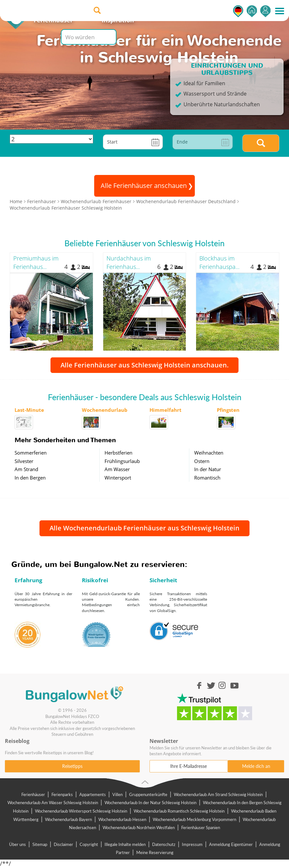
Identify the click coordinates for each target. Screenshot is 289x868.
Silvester (24, 461)
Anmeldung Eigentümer (231, 844)
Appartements (93, 794)
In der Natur (208, 469)
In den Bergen (30, 478)
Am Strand (26, 469)
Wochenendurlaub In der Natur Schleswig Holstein (150, 803)
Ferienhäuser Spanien (201, 827)
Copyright (89, 844)
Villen (117, 794)
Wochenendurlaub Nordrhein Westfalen (139, 827)
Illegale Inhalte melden (125, 844)
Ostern (202, 461)
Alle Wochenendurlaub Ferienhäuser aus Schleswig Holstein (144, 528)
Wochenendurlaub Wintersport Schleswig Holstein (81, 811)
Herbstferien (118, 453)
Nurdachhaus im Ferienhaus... (129, 262)
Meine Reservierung (155, 852)
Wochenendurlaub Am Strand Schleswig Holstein (218, 794)
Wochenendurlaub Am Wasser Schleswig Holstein (53, 803)
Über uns (17, 844)
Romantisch (207, 478)
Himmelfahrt (166, 410)
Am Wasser (117, 469)
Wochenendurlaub (105, 410)
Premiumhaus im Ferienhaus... (36, 262)
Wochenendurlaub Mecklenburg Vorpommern (195, 819)
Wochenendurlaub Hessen (122, 819)
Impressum (192, 844)
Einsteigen (265, 11)
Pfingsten (228, 410)
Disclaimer (63, 844)
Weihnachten (209, 453)
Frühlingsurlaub (122, 461)
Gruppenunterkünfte (148, 794)
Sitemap (40, 844)
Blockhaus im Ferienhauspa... (219, 262)
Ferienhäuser (33, 794)
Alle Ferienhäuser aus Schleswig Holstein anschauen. (144, 365)
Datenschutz (164, 844)
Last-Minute (29, 410)
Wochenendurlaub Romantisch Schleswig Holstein (179, 811)
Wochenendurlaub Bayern (68, 819)
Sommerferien (31, 453)
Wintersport (118, 478)
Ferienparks (62, 794)
